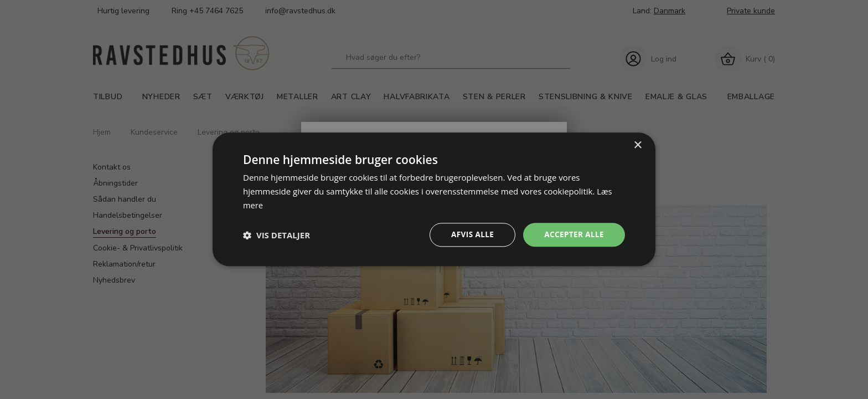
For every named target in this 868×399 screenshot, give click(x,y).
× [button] (637, 145)
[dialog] (434, 199)
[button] (277, 235)
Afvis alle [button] (470, 235)
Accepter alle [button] (573, 235)
